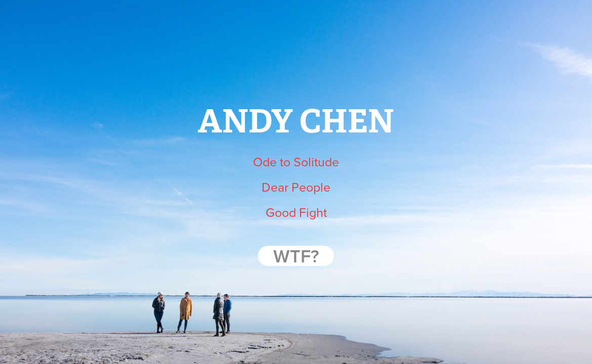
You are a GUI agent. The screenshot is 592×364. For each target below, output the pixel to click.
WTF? (296, 256)
